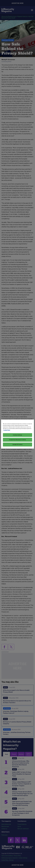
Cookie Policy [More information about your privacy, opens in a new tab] (7, 430)
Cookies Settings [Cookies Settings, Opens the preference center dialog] (17, 435)
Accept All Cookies (17, 444)
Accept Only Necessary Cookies (17, 440)
